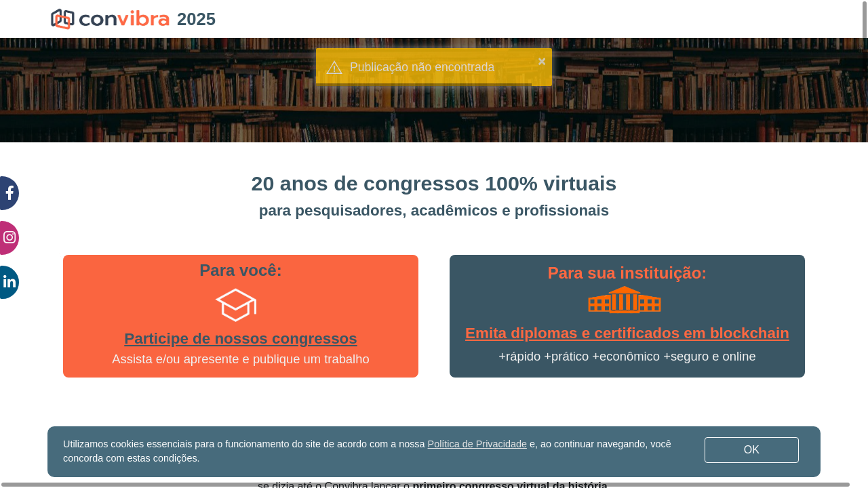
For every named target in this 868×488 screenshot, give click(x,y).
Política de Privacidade (477, 444)
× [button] (542, 61)
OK (752, 450)
